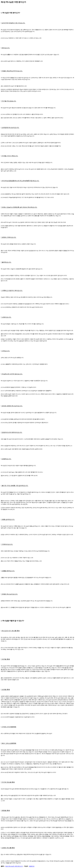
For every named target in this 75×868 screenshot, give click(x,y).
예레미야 (32, 866)
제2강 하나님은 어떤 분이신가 (14, 866)
